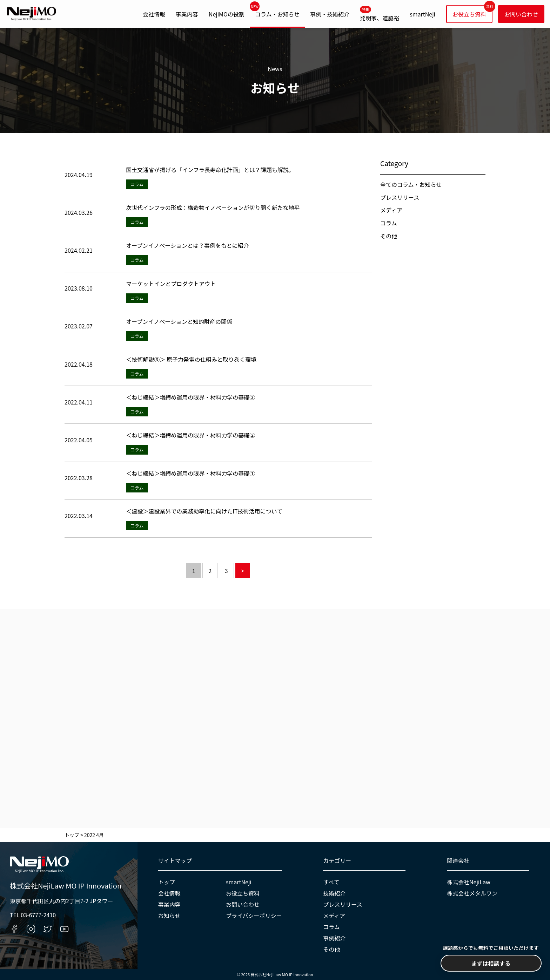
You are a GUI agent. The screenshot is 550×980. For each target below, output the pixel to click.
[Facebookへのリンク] (14, 929)
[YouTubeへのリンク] (64, 929)
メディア (391, 210)
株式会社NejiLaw (469, 882)
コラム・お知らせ (277, 14)
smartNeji (422, 14)
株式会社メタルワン (472, 893)
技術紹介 (334, 893)
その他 (389, 236)
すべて (331, 882)
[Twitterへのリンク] (48, 929)
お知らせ (169, 916)
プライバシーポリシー (254, 916)
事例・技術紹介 (330, 14)
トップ (167, 882)
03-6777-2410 (38, 915)
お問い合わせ (521, 14)
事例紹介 (334, 938)
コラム (389, 223)
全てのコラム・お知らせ (411, 184)
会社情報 (154, 14)
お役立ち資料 (469, 14)
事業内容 (187, 14)
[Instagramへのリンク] (31, 929)
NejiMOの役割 (227, 14)
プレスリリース (400, 197)
